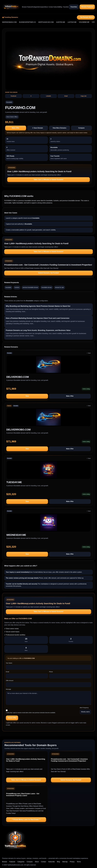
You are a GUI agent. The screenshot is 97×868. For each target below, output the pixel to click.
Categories (35, 7)
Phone (51, 672)
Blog (60, 7)
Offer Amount (10, 681)
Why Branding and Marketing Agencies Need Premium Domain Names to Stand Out (38, 306)
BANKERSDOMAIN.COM (13, 22)
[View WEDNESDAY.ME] (48, 523)
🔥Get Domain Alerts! (86, 17)
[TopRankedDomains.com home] (11, 7)
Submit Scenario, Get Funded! (48, 273)
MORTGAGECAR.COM (51, 22)
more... (24, 312)
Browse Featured (87, 7)
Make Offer (16, 128)
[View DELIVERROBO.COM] (48, 418)
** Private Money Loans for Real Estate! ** (26, 820)
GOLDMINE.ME (89, 22)
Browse (24, 7)
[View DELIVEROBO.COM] (48, 365)
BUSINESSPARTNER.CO (32, 22)
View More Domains (59, 128)
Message (8, 689)
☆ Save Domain (38, 128)
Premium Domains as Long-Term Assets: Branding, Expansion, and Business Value (38, 330)
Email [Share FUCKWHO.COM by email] (66, 96)
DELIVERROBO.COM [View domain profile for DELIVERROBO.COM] (18, 430)
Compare (41, 7)
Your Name (9, 663)
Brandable (9, 102)
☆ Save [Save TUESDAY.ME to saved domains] (89, 458)
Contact (50, 7)
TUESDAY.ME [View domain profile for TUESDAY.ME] (14, 482)
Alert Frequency (84, 708)
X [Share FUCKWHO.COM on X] (31, 96)
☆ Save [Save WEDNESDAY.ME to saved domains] (89, 511)
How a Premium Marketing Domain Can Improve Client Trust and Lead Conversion (38, 318)
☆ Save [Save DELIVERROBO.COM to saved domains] (89, 406)
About (46, 7)
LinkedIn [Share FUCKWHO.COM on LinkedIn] (48, 96)
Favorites (65, 7)
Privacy (72, 862)
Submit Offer (12, 718)
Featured (29, 7)
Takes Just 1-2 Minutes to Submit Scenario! (48, 180)
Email (7, 672)
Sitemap (65, 862)
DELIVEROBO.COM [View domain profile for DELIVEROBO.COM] (18, 377)
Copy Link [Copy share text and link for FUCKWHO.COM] (84, 96)
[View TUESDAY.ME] (48, 471)
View (27, 396)
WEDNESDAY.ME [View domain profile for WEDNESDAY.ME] (16, 535)
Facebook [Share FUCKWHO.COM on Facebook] (13, 96)
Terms (79, 862)
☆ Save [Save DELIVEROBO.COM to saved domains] (89, 353)
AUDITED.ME (65, 22)
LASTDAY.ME (77, 22)
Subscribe (56, 7)
